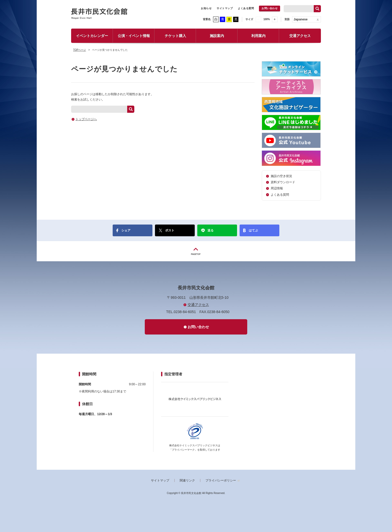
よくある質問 (246, 8)
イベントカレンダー (92, 36)
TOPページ (80, 50)
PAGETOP (196, 251)
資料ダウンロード (283, 182)
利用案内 (258, 36)
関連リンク (187, 480)
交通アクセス (300, 36)
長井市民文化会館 (99, 14)
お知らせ (206, 8)
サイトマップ (225, 8)
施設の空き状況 (281, 176)
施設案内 (217, 36)
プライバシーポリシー (221, 480)
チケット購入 (175, 36)
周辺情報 (277, 188)
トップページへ (86, 119)
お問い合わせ (270, 8)
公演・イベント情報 (134, 36)
